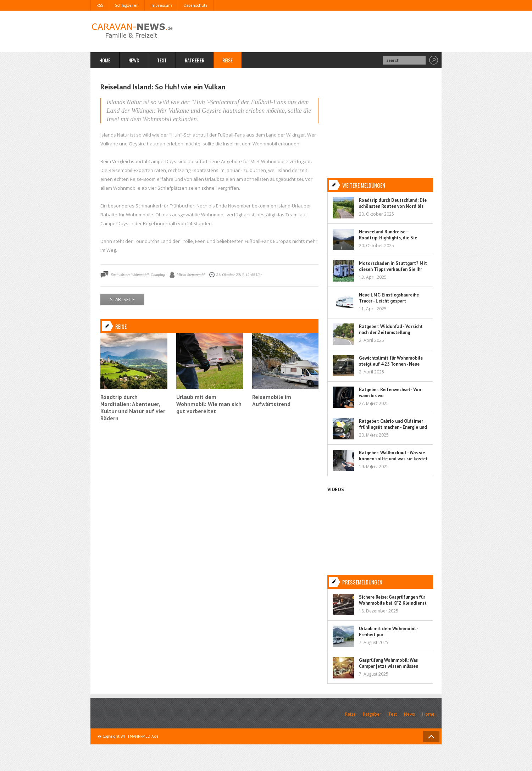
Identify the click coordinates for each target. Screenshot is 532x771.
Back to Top (431, 737)
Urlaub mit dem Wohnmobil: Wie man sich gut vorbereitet (209, 404)
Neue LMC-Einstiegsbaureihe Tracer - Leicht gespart (389, 298)
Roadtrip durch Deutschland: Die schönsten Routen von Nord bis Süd (393, 206)
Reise (228, 60)
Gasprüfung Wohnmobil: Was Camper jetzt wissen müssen (389, 663)
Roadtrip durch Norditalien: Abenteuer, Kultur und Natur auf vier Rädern (133, 407)
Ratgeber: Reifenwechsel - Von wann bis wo (390, 393)
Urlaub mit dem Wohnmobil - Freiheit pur (388, 632)
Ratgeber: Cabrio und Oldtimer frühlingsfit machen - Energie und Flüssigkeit (393, 427)
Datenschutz (196, 5)
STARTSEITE (122, 299)
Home (105, 60)
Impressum (161, 5)
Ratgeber (195, 60)
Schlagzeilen (127, 5)
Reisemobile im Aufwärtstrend (272, 400)
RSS (100, 5)
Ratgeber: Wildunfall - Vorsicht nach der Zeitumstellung (391, 329)
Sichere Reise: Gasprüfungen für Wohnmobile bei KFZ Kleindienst (393, 600)
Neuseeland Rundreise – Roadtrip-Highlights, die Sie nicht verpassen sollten (388, 238)
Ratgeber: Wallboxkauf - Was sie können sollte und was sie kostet (393, 456)
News (134, 60)
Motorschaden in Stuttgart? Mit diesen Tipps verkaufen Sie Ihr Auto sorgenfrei (393, 269)
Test (162, 60)
